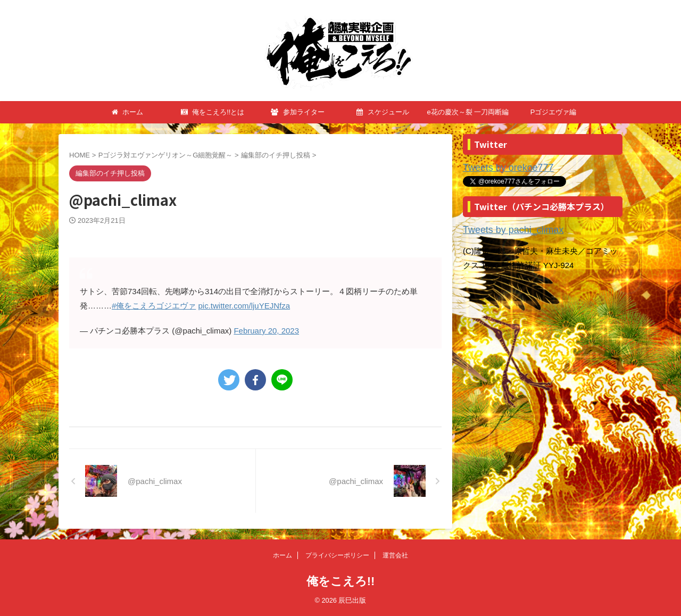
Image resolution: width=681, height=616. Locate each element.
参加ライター (298, 112)
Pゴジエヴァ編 (554, 112)
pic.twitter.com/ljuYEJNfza (244, 306)
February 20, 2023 (266, 331)
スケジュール (383, 112)
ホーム (128, 112)
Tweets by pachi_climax (505, 228)
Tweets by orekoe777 (501, 167)
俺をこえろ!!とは (213, 112)
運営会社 (395, 555)
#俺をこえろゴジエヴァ (154, 306)
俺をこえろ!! (341, 581)
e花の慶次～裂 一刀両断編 (468, 112)
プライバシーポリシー (337, 555)
